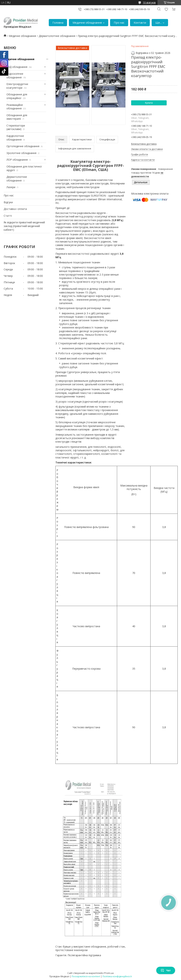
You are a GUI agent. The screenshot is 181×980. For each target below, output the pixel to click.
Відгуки (8, 202)
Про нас (119, 22)
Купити (149, 103)
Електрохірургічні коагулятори (17, 86)
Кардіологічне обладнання (15, 138)
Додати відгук (166, 9)
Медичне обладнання (87, 22)
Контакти (140, 22)
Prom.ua (109, 973)
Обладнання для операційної (17, 96)
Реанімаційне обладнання (15, 107)
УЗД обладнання (17, 67)
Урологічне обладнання (21, 153)
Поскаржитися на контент (86, 976)
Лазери (11, 187)
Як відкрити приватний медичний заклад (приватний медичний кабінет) (24, 226)
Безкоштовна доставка (144, 144)
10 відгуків (149, 2)
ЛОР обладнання (17, 160)
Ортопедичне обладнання (23, 146)
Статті (8, 216)
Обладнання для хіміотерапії (17, 117)
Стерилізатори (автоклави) (16, 127)
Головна (58, 22)
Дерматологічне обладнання (57, 36)
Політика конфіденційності (117, 976)
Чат (166, 970)
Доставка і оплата (15, 209)
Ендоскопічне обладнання (15, 76)
